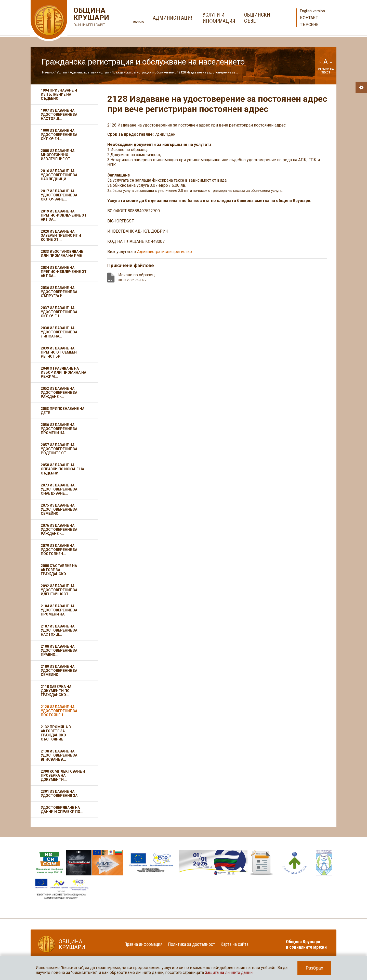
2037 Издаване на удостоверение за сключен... (59, 312)
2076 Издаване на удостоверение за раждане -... (59, 530)
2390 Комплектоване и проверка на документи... (63, 775)
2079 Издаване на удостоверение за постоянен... (59, 550)
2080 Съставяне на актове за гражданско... (59, 570)
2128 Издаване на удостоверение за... (208, 72)
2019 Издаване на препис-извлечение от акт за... (64, 215)
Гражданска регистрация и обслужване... (144, 72)
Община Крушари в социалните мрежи (306, 944)
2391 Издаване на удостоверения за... (61, 794)
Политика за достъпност (192, 944)
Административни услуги (89, 72)
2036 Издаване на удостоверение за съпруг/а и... (59, 292)
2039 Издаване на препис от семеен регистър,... (59, 352)
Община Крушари (91, 18)
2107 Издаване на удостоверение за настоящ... (59, 630)
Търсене (309, 25)
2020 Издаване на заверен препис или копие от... (61, 235)
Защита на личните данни (229, 972)
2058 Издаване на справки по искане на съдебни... (62, 469)
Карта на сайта (235, 944)
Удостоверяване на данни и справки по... (62, 810)
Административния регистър (165, 252)
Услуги (62, 72)
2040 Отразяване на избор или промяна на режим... (63, 372)
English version (312, 11)
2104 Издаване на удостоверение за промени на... (59, 610)
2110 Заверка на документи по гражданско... (56, 691)
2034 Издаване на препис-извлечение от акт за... (64, 272)
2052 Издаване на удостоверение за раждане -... (59, 393)
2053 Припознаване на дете (63, 411)
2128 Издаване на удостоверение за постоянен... (59, 711)
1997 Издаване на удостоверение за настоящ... (59, 115)
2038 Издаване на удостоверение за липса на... (59, 332)
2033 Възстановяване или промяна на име (62, 254)
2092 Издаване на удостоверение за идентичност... (59, 590)
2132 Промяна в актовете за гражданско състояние (56, 733)
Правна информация (143, 944)
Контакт (309, 18)
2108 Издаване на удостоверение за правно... (59, 650)
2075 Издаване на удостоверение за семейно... (59, 509)
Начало (139, 22)
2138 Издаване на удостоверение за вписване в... (59, 755)
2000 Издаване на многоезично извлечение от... (58, 155)
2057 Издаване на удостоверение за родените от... (59, 449)
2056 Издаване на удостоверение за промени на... (59, 429)
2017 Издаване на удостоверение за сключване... (59, 195)
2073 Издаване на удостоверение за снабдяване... (59, 489)
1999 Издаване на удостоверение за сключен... (59, 135)
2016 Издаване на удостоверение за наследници (59, 175)
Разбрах (314, 968)
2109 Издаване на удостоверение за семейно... (59, 671)
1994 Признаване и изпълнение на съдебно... (59, 94)
